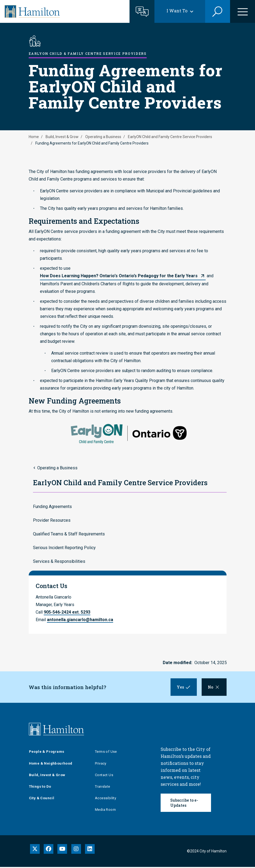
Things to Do (40, 788)
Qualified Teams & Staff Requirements (69, 534)
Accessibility (106, 799)
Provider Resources (52, 520)
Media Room (105, 811)
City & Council (42, 799)
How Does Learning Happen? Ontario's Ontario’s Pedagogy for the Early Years (119, 276)
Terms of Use (106, 753)
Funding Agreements (52, 507)
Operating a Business (103, 137)
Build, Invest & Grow (62, 137)
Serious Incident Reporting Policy (64, 548)
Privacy (101, 764)
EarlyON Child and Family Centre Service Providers (170, 137)
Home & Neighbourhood (51, 764)
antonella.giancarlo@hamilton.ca (80, 620)
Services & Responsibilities (59, 561)
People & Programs (47, 753)
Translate (103, 788)
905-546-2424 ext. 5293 (67, 612)
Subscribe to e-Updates (184, 804)
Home (34, 137)
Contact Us (104, 776)
